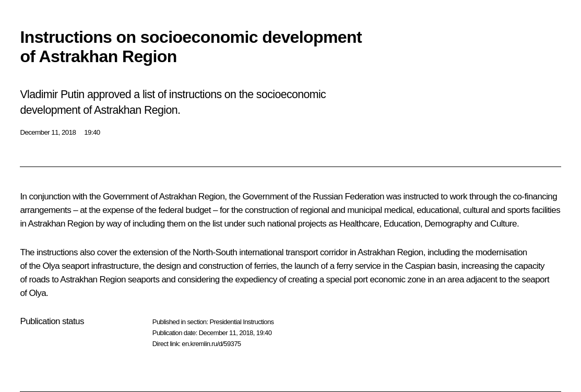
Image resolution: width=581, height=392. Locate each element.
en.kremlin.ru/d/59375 (211, 344)
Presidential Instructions (241, 322)
